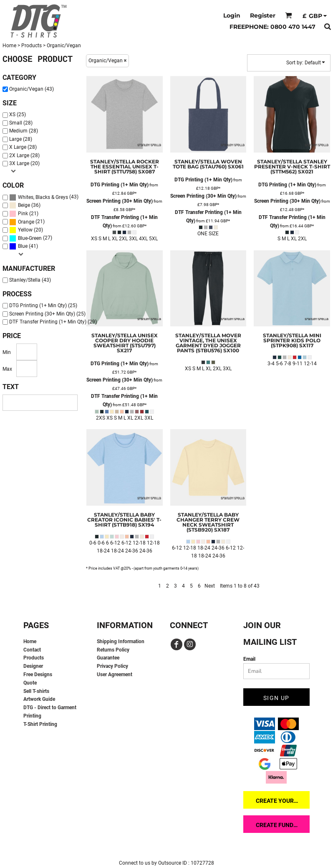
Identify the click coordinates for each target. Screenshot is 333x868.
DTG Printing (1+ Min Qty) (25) (43, 305)
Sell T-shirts (36, 691)
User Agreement (115, 675)
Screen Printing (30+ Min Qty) (120, 201)
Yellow (25, 230)
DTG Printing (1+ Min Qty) (120, 185)
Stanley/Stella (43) (30, 280)
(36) (25, 205)
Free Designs (38, 675)
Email (249, 659)
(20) (26, 230)
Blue (23, 246)
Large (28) (21, 139)
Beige (24, 205)
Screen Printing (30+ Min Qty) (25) (47, 314)
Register (263, 15)
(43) (44, 197)
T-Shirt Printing (40, 724)
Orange (26, 222)
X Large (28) (23, 147)
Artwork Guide (39, 699)
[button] (289, 15)
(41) (24, 246)
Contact (32, 650)
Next (210, 586)
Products (32, 46)
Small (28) (21, 123)
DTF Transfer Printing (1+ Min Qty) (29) (53, 322)
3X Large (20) (24, 163)
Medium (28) (24, 131)
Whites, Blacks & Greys (43, 197)
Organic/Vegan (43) (32, 89)
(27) (31, 238)
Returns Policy (113, 650)
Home (9, 46)
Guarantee (108, 658)
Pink (23, 214)
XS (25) (18, 115)
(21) (24, 214)
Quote (30, 683)
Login (232, 15)
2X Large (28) (24, 155)
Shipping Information (121, 641)
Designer (33, 666)
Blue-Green (30, 238)
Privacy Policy (112, 666)
